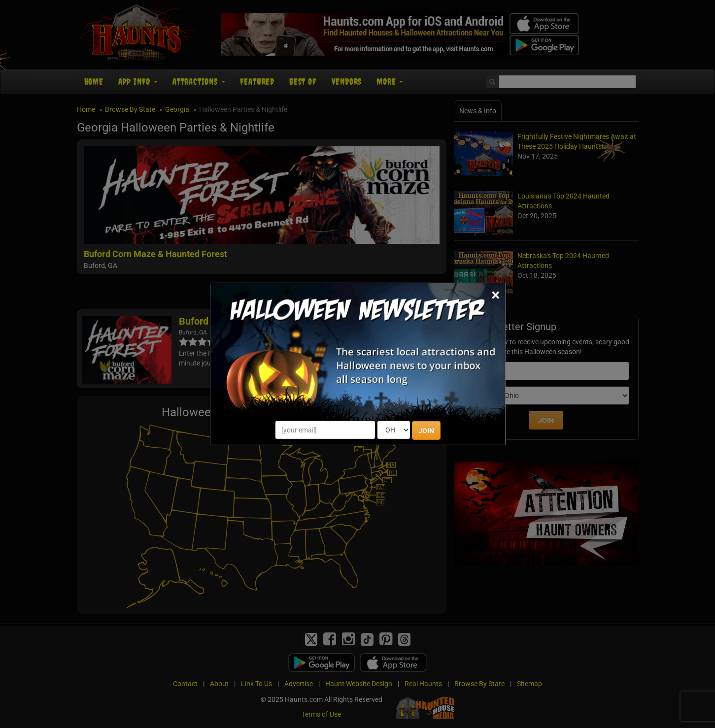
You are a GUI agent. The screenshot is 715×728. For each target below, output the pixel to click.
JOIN (426, 430)
